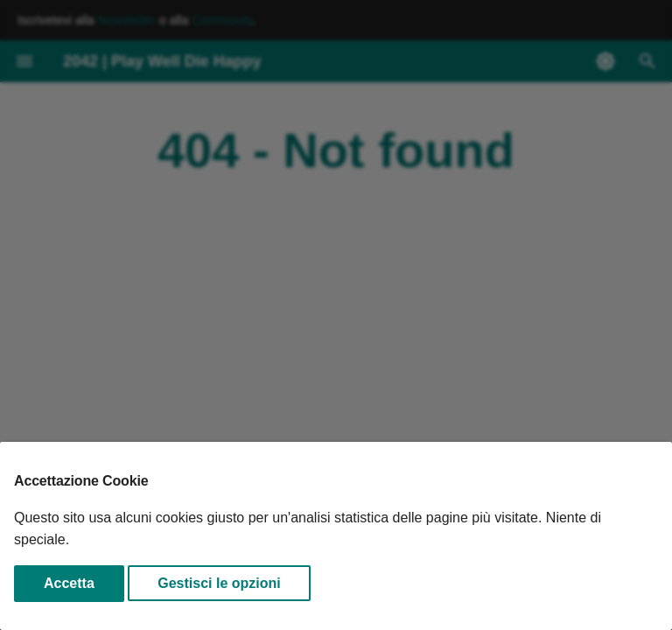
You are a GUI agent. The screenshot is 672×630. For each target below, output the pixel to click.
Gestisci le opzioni (219, 583)
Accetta (69, 583)
